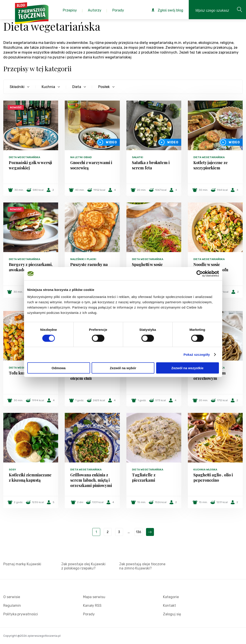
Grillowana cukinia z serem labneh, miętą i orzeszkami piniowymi (91, 480)
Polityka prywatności (21, 614)
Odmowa (58, 368)
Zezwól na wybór (123, 368)
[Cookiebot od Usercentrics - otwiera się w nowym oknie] (200, 274)
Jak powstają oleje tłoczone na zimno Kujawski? (142, 566)
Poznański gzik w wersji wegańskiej (30, 165)
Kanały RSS (92, 606)
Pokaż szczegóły (197, 355)
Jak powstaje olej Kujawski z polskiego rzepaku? (83, 566)
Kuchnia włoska (205, 470)
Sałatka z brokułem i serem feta (151, 165)
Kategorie (171, 597)
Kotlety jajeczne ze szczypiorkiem (211, 165)
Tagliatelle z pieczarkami (144, 477)
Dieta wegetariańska (24, 157)
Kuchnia (48, 87)
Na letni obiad (81, 157)
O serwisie (12, 597)
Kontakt (169, 606)
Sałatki (138, 157)
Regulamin (12, 606)
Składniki (17, 87)
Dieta (77, 87)
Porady (89, 614)
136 (139, 532)
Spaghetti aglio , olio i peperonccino (213, 477)
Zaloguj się (172, 614)
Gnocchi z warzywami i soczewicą (91, 165)
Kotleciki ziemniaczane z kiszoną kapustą (30, 477)
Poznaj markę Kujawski (22, 564)
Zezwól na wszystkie (187, 368)
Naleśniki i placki (83, 259)
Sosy (12, 470)
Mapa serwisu (94, 597)
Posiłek (104, 87)
